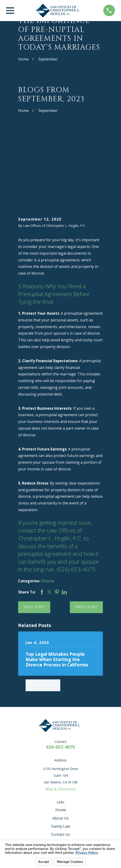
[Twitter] (90, 787)
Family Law (61, 759)
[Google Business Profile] (66, 787)
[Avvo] (43, 787)
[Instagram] (78, 787)
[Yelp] (31, 787)
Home (61, 742)
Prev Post (34, 540)
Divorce (48, 513)
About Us (60, 751)
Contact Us (60, 767)
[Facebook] (54, 787)
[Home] (59, 11)
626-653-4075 (60, 680)
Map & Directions (60, 722)
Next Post (86, 540)
